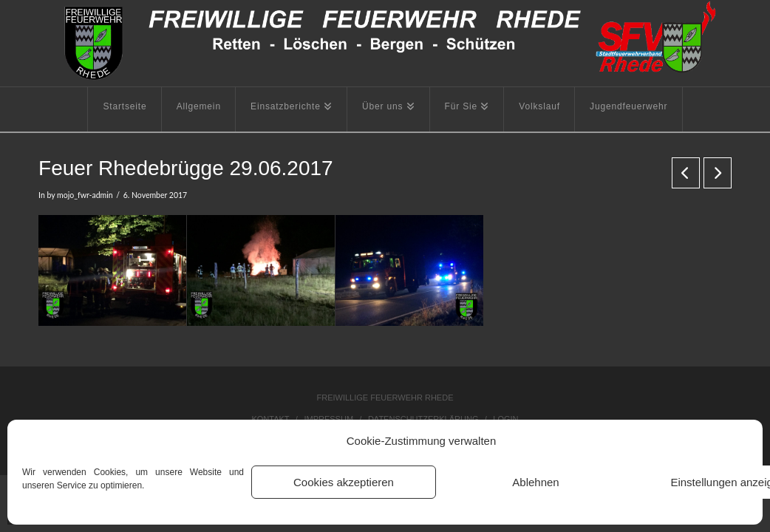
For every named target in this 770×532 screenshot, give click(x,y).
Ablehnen (535, 482)
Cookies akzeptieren (344, 482)
